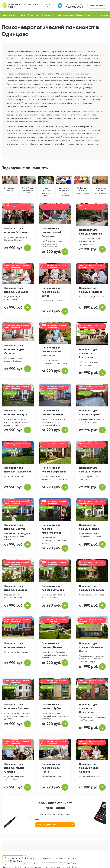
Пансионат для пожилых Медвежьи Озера (91, 647)
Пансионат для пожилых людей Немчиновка (51, 351)
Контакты (104, 15)
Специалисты (49, 15)
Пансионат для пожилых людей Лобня (51, 768)
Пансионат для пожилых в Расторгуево (88, 353)
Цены (23, 15)
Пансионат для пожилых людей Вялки (51, 292)
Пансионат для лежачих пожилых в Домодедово (60, 863)
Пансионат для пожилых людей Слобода (14, 349)
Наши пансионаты (10, 15)
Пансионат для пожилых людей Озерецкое (51, 232)
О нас (30, 15)
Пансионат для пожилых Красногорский (51, 529)
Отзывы (79, 15)
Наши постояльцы (65, 15)
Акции (37, 15)
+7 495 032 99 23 (74, 7)
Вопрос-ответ (91, 15)
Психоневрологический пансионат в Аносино (58, 859)
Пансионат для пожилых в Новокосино (88, 708)
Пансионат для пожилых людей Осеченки (14, 768)
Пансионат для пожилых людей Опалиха (89, 768)
